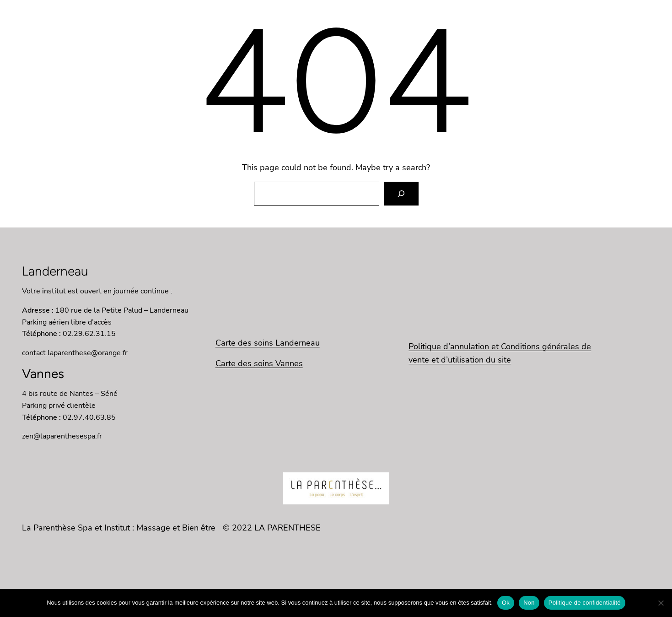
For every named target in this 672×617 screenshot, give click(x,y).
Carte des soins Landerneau (268, 343)
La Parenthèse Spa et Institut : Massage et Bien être (119, 528)
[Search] (401, 194)
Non (529, 603)
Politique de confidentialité (585, 603)
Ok (506, 603)
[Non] (661, 603)
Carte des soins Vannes (259, 363)
